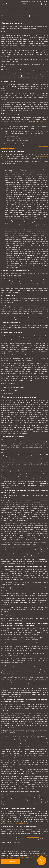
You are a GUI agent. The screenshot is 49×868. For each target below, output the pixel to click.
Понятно (11, 862)
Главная (4, 8)
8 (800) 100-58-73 (25, 1)
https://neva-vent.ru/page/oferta (17, 823)
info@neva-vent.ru (37, 1)
